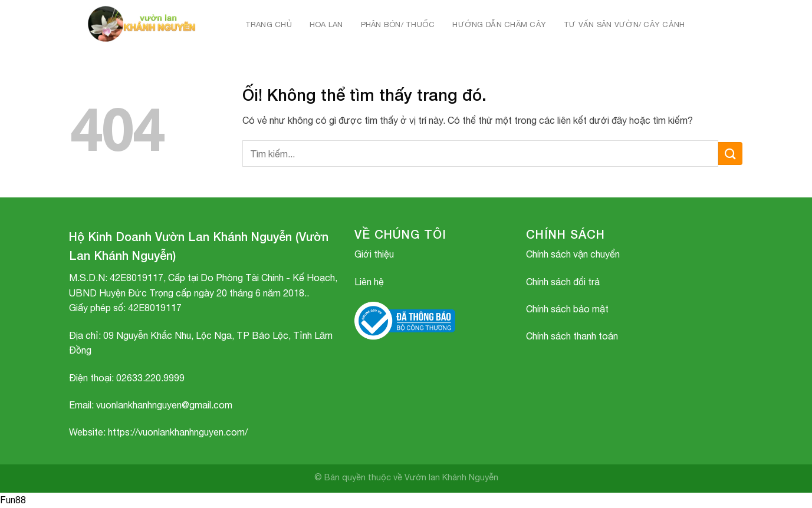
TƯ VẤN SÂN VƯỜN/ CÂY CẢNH (624, 24)
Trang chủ (269, 24)
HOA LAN (326, 24)
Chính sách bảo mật (567, 309)
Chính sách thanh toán (572, 336)
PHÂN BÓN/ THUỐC (398, 24)
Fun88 (13, 500)
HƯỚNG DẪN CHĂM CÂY (499, 24)
